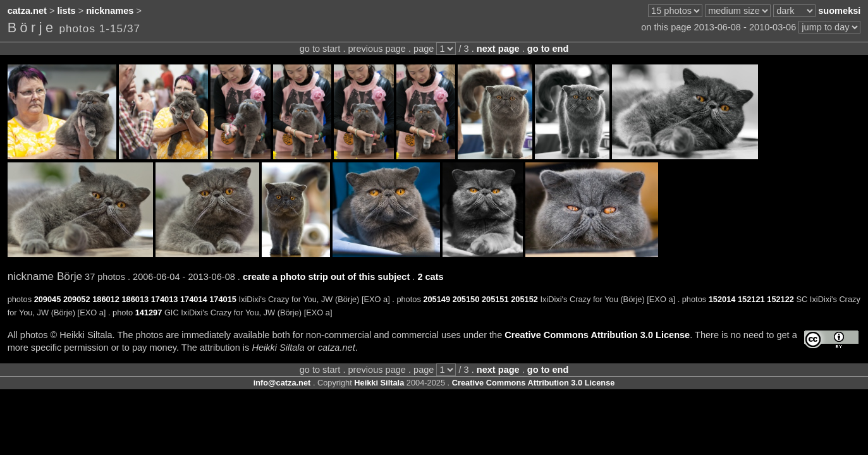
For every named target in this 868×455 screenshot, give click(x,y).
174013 (165, 299)
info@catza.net (282, 383)
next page (498, 49)
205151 (495, 299)
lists (67, 11)
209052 (77, 299)
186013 (135, 299)
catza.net (27, 11)
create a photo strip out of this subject (326, 277)
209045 (48, 299)
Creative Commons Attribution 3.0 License (597, 335)
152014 (722, 299)
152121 (751, 299)
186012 (106, 299)
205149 (437, 299)
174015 (223, 299)
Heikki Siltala (379, 383)
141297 (149, 312)
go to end (548, 49)
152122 (780, 299)
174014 (194, 299)
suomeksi (839, 11)
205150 (466, 299)
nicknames (110, 11)
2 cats (430, 277)
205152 (524, 299)
